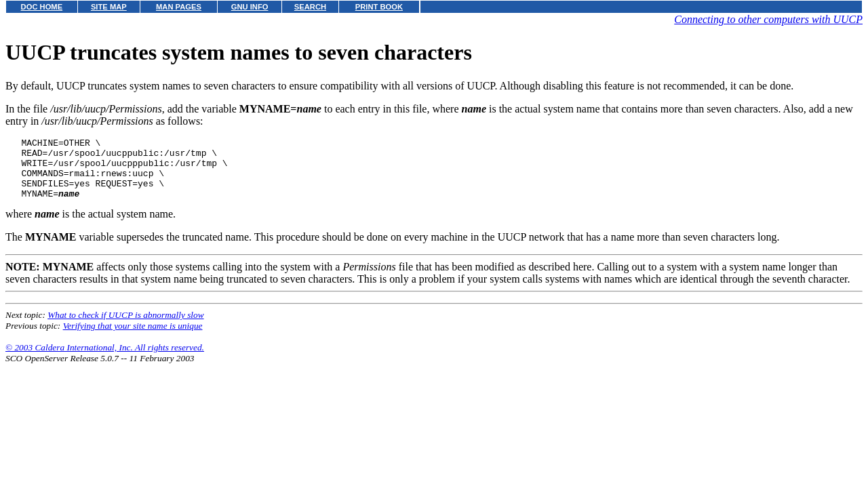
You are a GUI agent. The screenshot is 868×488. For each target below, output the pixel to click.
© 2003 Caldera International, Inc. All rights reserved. (105, 360)
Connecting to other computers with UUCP (768, 19)
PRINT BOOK (379, 7)
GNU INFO (250, 7)
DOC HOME (42, 7)
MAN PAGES (179, 7)
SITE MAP (109, 7)
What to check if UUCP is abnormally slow (125, 327)
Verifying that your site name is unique (133, 338)
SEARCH (310, 7)
